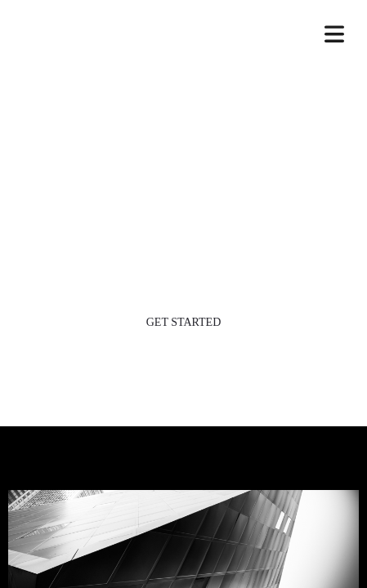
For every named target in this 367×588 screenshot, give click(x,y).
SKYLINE (183, 39)
